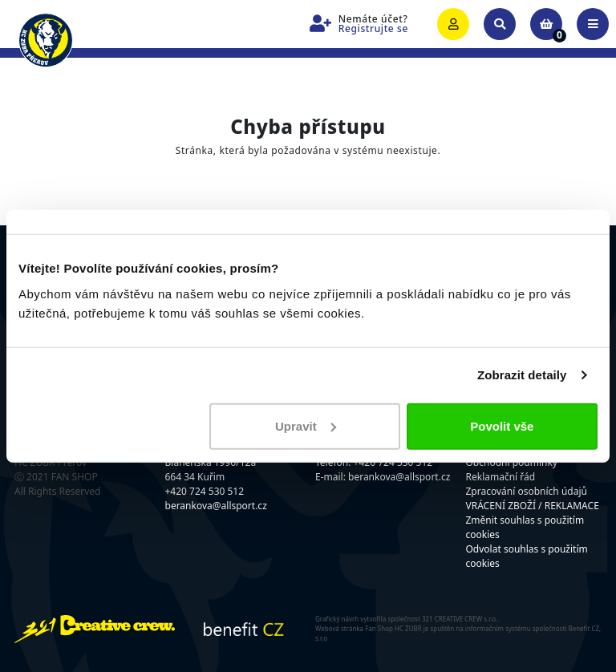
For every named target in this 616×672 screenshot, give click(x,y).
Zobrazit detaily (522, 375)
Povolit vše (502, 425)
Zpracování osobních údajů (527, 491)
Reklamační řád (501, 477)
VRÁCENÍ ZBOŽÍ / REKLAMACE (533, 506)
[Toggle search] (500, 24)
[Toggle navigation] (593, 24)
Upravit (306, 425)
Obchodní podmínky (512, 462)
